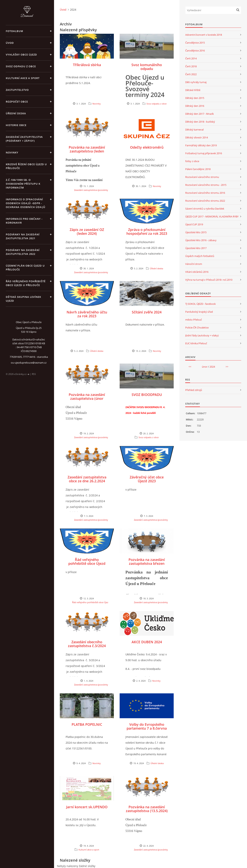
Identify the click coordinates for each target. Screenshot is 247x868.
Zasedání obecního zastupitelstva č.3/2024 (87, 644)
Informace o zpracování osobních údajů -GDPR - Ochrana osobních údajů (26, 203)
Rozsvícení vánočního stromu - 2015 (206, 185)
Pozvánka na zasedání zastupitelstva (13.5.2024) (147, 809)
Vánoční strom (194, 264)
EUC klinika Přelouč (196, 343)
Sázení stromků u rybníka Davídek (205, 209)
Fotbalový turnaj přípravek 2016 (204, 153)
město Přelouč (194, 320)
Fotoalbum (14, 31)
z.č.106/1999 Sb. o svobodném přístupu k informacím (23, 184)
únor (205, 367)
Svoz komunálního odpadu (147, 67)
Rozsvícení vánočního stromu (202, 177)
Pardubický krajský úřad (199, 312)
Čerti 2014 (191, 58)
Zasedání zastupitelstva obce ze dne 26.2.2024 (87, 479)
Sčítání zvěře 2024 (147, 312)
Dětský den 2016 (195, 106)
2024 (212, 367)
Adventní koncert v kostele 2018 (204, 35)
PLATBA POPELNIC (87, 724)
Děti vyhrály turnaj (196, 82)
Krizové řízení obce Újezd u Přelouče (26, 166)
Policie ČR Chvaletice (197, 327)
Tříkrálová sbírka (87, 65)
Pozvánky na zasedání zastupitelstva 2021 (23, 236)
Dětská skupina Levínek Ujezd (23, 299)
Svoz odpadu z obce (21, 66)
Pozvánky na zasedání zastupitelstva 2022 (23, 252)
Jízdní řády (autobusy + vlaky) (202, 335)
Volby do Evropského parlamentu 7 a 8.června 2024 (147, 728)
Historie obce (16, 125)
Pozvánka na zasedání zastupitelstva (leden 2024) (87, 151)
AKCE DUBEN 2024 (147, 642)
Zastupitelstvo (17, 90)
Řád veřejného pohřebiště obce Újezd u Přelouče (26, 283)
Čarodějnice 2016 (195, 51)
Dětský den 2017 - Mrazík (200, 114)
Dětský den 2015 (195, 98)
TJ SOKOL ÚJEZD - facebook (200, 304)
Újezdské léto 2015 (196, 232)
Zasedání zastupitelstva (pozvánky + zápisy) (24, 139)
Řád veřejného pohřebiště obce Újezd (87, 562)
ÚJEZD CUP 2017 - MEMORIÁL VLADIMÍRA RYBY (212, 216)
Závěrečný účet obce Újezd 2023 (147, 479)
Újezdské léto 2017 (196, 248)
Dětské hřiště (193, 90)
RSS (34, 374)
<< (190, 367)
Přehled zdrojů (194, 390)
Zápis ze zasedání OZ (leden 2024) (87, 232)
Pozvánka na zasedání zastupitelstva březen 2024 (147, 563)
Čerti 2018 (191, 66)
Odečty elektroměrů (147, 147)
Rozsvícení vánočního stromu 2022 (205, 201)
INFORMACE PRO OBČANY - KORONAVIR (24, 221)
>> (227, 367)
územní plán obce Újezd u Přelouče (25, 268)
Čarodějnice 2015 (195, 43)
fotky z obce (192, 161)
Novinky (12, 152)
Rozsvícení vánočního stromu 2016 (205, 193)
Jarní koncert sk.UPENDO (87, 807)
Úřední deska (16, 113)
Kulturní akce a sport (23, 78)
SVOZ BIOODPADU (147, 395)
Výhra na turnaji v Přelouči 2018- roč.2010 (209, 280)
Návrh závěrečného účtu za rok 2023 (87, 314)
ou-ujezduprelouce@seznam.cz (29, 363)
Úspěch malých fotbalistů (200, 256)
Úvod (10, 43)
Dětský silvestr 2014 (197, 137)
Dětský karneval (194, 130)
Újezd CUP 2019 (194, 224)
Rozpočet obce (17, 102)
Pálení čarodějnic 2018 (198, 169)
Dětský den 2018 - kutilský (200, 122)
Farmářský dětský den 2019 (201, 145)
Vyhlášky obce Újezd (21, 55)
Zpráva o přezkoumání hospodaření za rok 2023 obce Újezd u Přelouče (147, 233)
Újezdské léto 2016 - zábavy (201, 240)
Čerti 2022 (191, 74)
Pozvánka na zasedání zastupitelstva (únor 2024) (87, 398)
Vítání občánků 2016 (197, 272)
